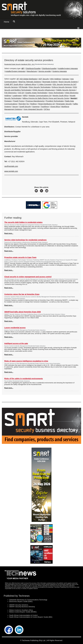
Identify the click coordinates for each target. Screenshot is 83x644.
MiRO (25, 96)
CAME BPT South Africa (14, 84)
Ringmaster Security (64, 104)
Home (7, 22)
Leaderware (17, 96)
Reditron (34, 104)
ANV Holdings (56, 79)
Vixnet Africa (55, 107)
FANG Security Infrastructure (44, 90)
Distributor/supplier (49, 68)
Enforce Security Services (62, 87)
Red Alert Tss (24, 104)
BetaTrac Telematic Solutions (30, 82)
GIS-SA (21, 93)
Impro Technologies (56, 93)
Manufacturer (32, 71)
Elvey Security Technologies (40, 87)
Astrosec (66, 79)
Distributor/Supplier (33, 68)
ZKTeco (47, 109)
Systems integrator (60, 71)
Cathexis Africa (30, 84)
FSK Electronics (11, 93)
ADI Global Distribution (29, 79)
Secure (15, 107)
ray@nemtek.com (11, 166)
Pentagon (8, 101)
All (18, 79)
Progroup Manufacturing (35, 101)
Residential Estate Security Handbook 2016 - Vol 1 (20, 64)
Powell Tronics (19, 101)
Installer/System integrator (15, 71)
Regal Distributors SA (47, 104)
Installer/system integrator (68, 68)
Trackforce (45, 107)
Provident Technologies (55, 101)
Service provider (45, 71)
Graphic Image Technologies (36, 93)
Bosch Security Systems (68, 82)
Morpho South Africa (61, 96)
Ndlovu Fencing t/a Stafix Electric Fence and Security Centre (46, 98)
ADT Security (44, 79)
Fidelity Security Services (66, 90)
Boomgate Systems (50, 82)
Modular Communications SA (40, 96)
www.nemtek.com (11, 171)
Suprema (36, 107)
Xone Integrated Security (33, 109)
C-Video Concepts (44, 84)
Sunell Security (25, 107)
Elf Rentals (23, 87)
